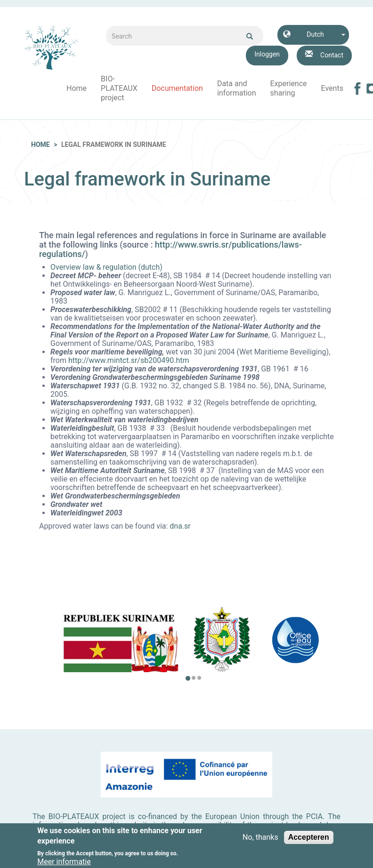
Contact (332, 55)
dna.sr (180, 526)
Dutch (315, 34)
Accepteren (309, 840)
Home (77, 88)
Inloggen (267, 54)
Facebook (357, 88)
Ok (250, 36)
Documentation (177, 88)
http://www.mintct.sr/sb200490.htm (129, 360)
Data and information (237, 88)
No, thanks (260, 841)
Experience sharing (289, 88)
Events (332, 88)
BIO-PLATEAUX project (119, 88)
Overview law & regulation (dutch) (106, 267)
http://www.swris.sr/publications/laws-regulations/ (170, 249)
